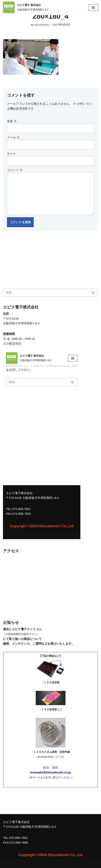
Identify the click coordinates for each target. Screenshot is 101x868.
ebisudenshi (42, 25)
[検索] (46, 293)
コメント (15, 170)
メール (13, 137)
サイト (11, 154)
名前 (12, 121)
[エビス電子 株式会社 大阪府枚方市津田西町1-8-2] (26, 8)
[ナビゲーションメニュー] (93, 8)
